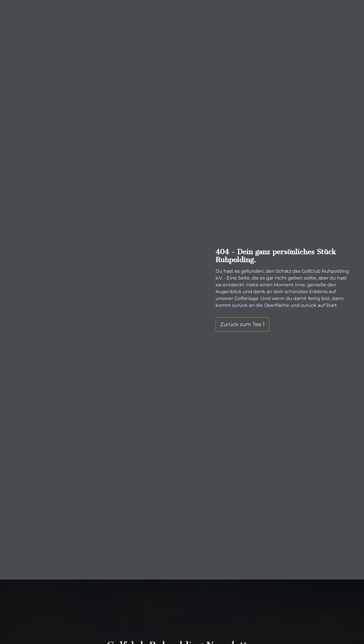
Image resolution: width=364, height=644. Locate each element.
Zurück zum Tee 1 (242, 324)
